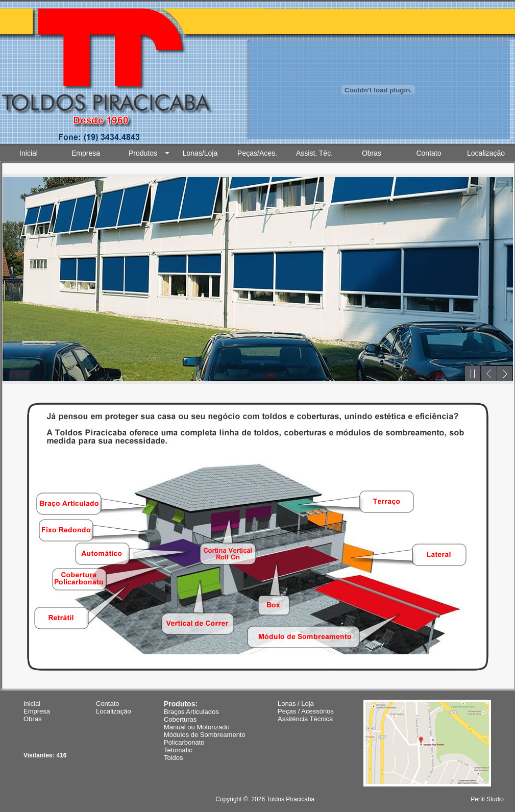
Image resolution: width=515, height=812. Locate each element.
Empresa (86, 153)
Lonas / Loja (296, 704)
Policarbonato (184, 742)
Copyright (228, 799)
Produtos (143, 153)
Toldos (174, 758)
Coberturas (180, 719)
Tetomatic (178, 750)
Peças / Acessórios (306, 711)
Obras (372, 153)
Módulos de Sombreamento (205, 735)
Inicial (29, 153)
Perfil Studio (487, 799)
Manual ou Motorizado (197, 727)
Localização (486, 153)
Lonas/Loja (200, 153)
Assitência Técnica (305, 719)
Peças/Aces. (257, 153)
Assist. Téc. (314, 153)
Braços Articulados (191, 712)
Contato (428, 153)
